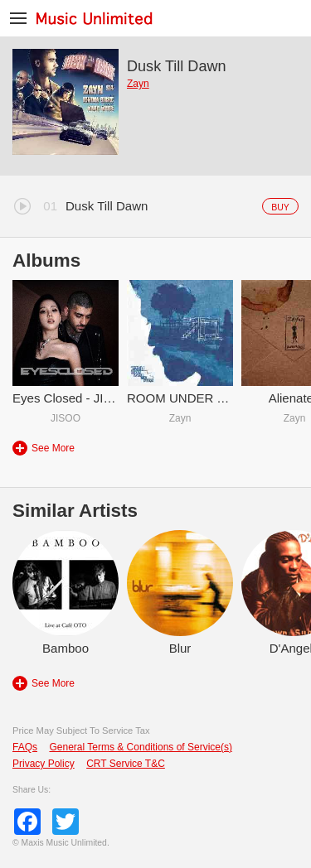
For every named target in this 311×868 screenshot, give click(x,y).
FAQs (25, 747)
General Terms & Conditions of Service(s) (141, 747)
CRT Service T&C (126, 764)
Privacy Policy (44, 764)
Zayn (138, 84)
